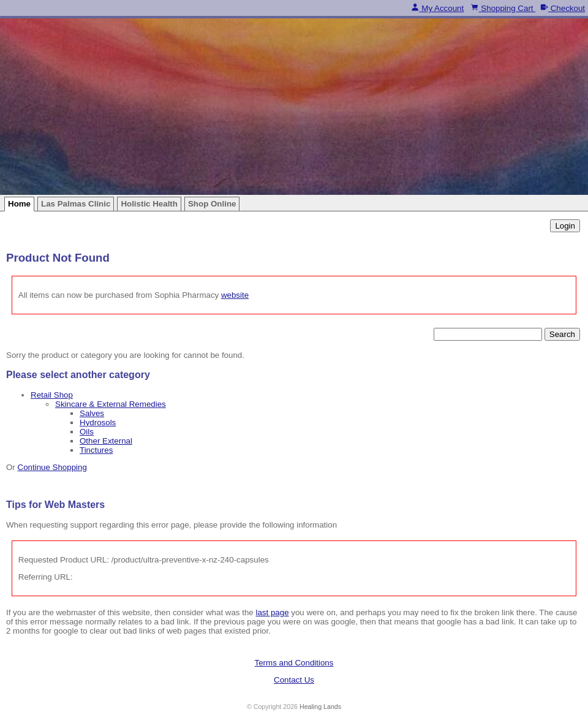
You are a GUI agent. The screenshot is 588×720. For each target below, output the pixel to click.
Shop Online (212, 204)
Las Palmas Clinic (76, 204)
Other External (106, 441)
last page (272, 612)
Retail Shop (52, 395)
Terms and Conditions (294, 663)
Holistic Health (149, 204)
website (235, 295)
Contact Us (294, 680)
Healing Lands (320, 707)
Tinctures (96, 450)
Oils (87, 432)
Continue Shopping (52, 467)
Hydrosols (98, 423)
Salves (92, 413)
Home (19, 204)
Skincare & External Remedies (111, 404)
